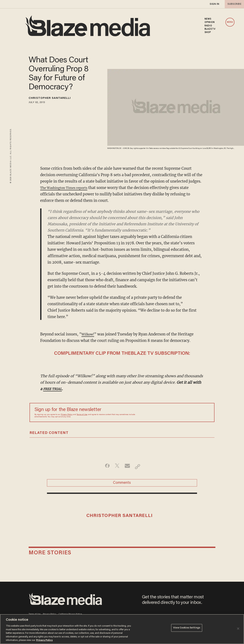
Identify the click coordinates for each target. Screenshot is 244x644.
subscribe (233, 4)
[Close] (238, 629)
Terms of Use (82, 415)
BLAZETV (210, 29)
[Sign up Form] (184, 412)
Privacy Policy (67, 415)
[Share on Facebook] (105, 467)
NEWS (208, 19)
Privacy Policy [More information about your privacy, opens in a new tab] (44, 640)
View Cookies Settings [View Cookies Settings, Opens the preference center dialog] (187, 629)
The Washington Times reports (68, 188)
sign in (214, 4)
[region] (122, 629)
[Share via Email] (128, 467)
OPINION (210, 22)
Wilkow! (89, 334)
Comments (122, 485)
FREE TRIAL (54, 389)
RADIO (208, 26)
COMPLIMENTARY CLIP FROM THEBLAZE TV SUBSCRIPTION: (122, 353)
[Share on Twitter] (116, 467)
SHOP (208, 32)
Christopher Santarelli (56, 99)
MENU (230, 22)
